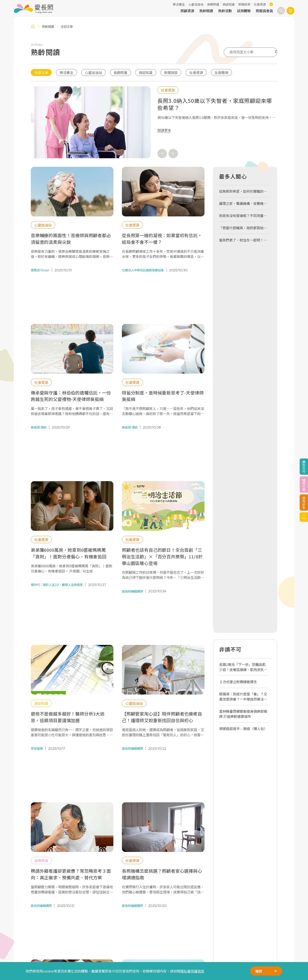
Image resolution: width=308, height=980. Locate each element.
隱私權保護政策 (192, 971)
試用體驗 (244, 11)
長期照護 (213, 4)
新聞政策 (244, 4)
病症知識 (229, 4)
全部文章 (41, 72)
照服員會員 (264, 11)
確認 (259, 971)
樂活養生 (179, 4)
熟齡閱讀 (206, 11)
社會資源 (260, 4)
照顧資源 (187, 11)
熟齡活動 (225, 11)
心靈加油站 (196, 4)
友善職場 (221, 72)
